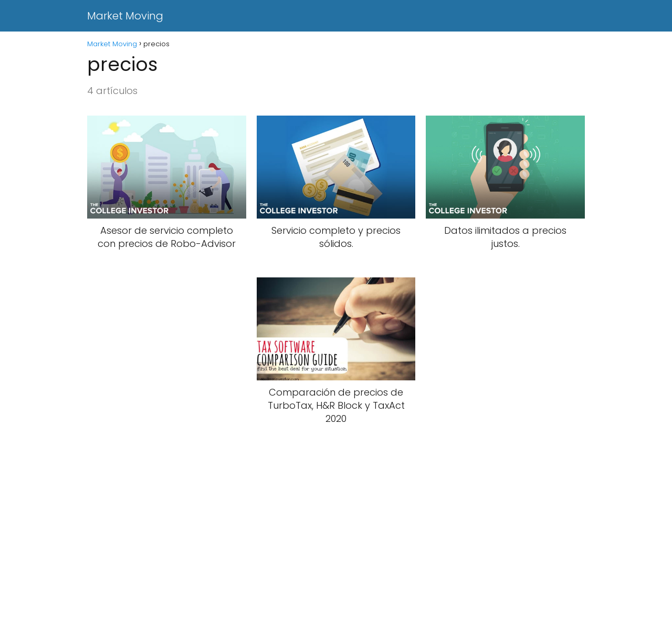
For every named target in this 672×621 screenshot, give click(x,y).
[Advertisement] (315, 543)
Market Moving (125, 16)
